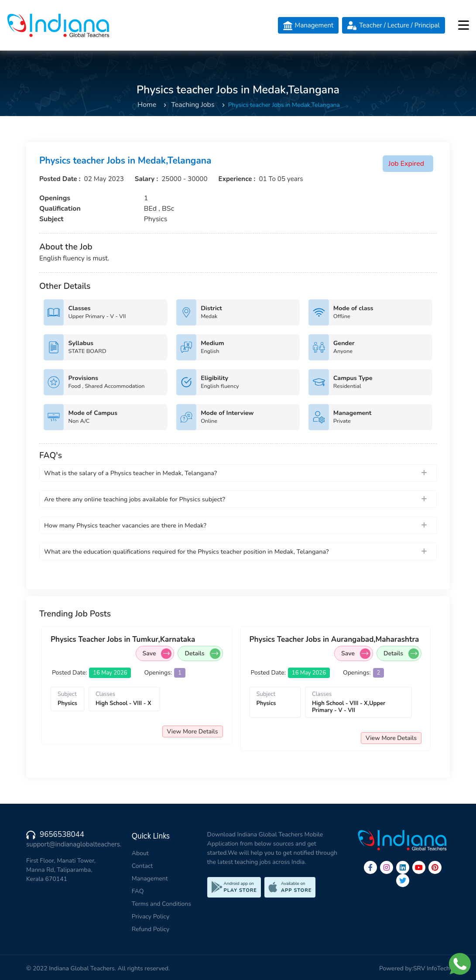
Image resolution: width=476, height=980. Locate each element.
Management (150, 879)
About (140, 853)
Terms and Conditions (161, 904)
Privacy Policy (151, 917)
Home (147, 105)
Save (157, 654)
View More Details (193, 732)
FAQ (138, 891)
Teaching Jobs (193, 105)
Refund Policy (151, 929)
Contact (142, 866)
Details (202, 654)
